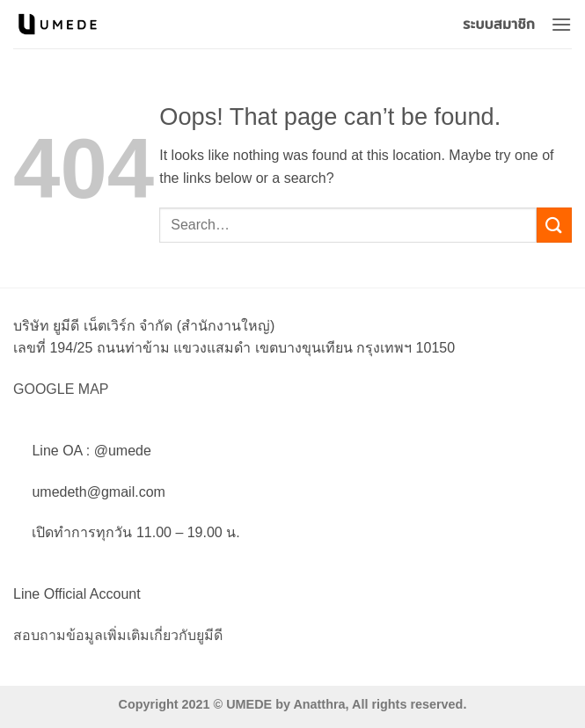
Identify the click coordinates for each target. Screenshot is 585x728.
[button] (561, 24)
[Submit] (554, 225)
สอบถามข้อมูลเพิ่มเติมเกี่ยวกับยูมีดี (118, 635)
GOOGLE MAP (61, 389)
